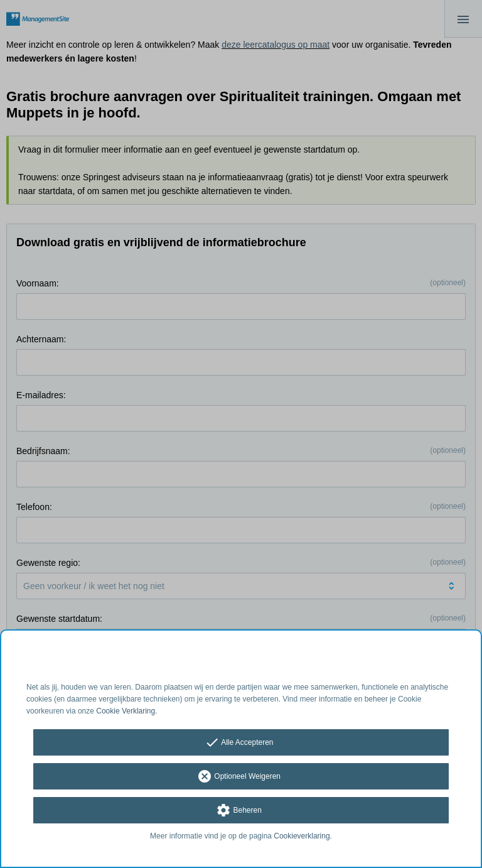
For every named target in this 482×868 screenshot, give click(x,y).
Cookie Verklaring (126, 711)
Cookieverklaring (302, 836)
